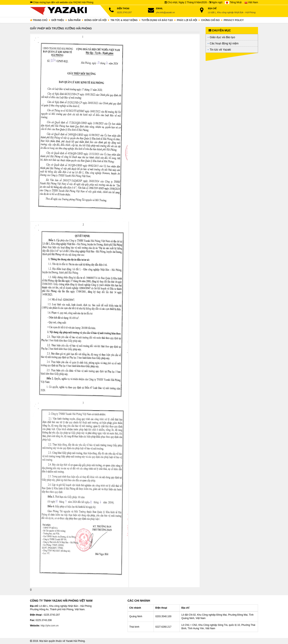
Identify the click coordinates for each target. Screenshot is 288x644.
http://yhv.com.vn (50, 626)
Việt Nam (251, 2)
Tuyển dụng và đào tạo (157, 20)
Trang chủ (39, 20)
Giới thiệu (58, 20)
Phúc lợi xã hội (187, 20)
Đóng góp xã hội (95, 20)
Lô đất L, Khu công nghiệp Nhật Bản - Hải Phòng (232, 12)
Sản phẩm (74, 20)
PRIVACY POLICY (234, 20)
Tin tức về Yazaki (220, 50)
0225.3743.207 (124, 12)
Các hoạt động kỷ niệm (224, 43)
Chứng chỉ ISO (210, 20)
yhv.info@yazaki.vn (165, 12)
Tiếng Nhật (233, 2)
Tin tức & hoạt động (124, 20)
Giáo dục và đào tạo (222, 37)
